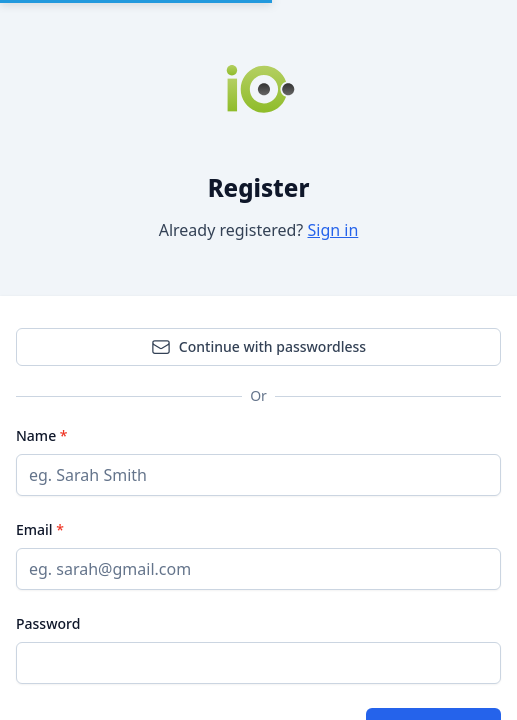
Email (36, 529)
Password (48, 623)
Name (38, 435)
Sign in (332, 230)
